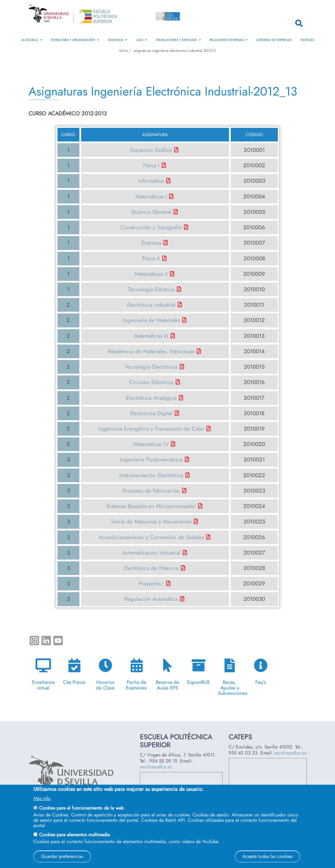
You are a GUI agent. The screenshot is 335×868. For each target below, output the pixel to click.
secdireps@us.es (156, 767)
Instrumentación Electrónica (151, 475)
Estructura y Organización (75, 40)
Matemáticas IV (151, 444)
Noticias (307, 40)
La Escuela (32, 40)
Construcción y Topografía (151, 227)
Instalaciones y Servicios (178, 40)
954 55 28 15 (163, 761)
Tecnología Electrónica (151, 367)
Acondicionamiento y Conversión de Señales (151, 537)
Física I (151, 165)
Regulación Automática (151, 599)
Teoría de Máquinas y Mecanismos (151, 521)
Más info (42, 799)
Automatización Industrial (151, 553)
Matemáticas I (151, 196)
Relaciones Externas (229, 40)
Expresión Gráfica (151, 150)
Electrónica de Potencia (151, 568)
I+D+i (142, 40)
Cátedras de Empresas (274, 40)
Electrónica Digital (151, 413)
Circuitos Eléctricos (151, 382)
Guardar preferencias (62, 856)
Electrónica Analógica (151, 398)
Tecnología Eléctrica (151, 289)
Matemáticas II (151, 274)
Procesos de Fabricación (151, 491)
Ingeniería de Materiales (151, 320)
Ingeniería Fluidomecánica (151, 460)
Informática (151, 181)
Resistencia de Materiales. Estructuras (151, 351)
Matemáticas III (151, 336)
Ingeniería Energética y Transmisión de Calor (151, 429)
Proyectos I (151, 583)
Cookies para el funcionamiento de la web (81, 808)
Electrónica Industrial (151, 305)
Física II (151, 258)
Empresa (151, 243)
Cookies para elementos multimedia (74, 835)
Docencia (118, 40)
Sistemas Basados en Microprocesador (151, 506)
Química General (151, 212)
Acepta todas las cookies (267, 856)
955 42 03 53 (243, 753)
